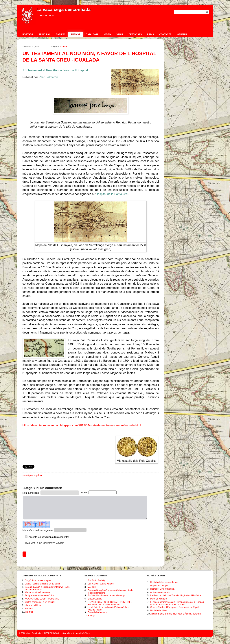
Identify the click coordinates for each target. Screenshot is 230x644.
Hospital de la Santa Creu (112, 194)
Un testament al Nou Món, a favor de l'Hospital (56, 70)
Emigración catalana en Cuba (39, 595)
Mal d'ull (29, 612)
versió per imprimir (32, 475)
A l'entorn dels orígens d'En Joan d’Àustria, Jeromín (175, 614)
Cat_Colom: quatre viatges (38, 580)
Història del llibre (33, 605)
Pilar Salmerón (48, 77)
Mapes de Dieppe (159, 586)
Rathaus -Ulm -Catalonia (162, 589)
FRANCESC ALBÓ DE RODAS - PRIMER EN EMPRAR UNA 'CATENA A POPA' (110, 603)
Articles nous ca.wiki (160, 592)
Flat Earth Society (96, 580)
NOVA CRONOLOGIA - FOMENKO (42, 599)
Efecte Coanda (95, 599)
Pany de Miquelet (159, 599)
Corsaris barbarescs (97, 612)
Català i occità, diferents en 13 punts (43, 584)
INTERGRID (49, 633)
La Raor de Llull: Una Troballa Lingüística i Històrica (175, 595)
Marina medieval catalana (37, 592)
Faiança (29, 609)
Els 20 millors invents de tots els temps (107, 595)
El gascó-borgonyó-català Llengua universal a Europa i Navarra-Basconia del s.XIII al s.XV (177, 603)
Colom (64, 46)
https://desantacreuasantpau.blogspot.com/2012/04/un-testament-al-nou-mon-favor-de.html (82, 425)
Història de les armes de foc (164, 582)
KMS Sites (85, 633)
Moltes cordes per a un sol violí (40, 602)
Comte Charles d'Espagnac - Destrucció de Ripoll (174, 607)
